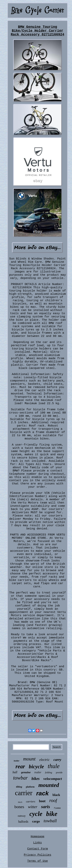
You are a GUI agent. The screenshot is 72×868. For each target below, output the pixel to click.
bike (52, 814)
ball (15, 772)
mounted (49, 785)
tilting (19, 787)
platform (30, 787)
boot (42, 801)
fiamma (57, 808)
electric (45, 760)
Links (37, 843)
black (56, 795)
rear (20, 766)
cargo (36, 821)
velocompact (53, 779)
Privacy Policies (38, 855)
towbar (20, 778)
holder (16, 761)
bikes (36, 779)
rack (42, 793)
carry (57, 760)
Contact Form (38, 849)
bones (19, 807)
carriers (30, 801)
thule (54, 766)
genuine (26, 772)
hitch (20, 802)
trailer (38, 772)
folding (49, 772)
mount (29, 759)
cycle (36, 814)
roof (53, 800)
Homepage (38, 837)
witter (33, 807)
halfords (23, 822)
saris (46, 807)
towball (50, 821)
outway (22, 816)
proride (59, 772)
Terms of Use (38, 861)
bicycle (36, 766)
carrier (24, 793)
